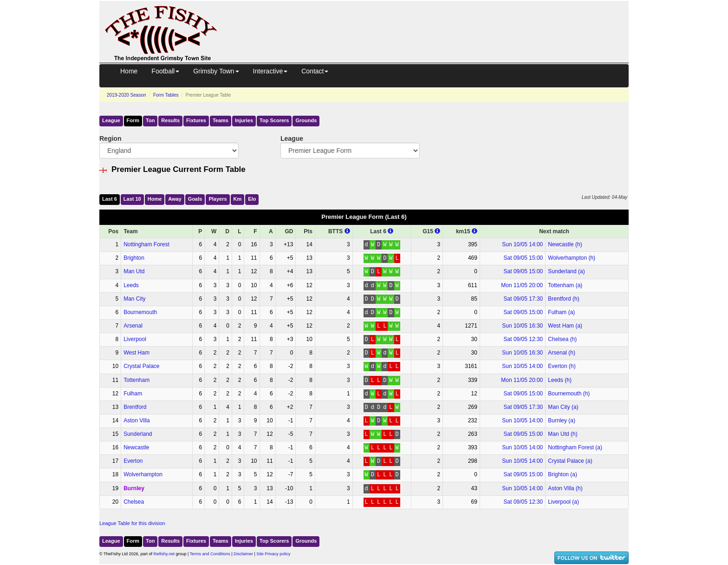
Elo (252, 199)
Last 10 (132, 199)
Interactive (270, 71)
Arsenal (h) (562, 353)
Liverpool (135, 339)
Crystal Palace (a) (570, 461)
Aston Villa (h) (565, 488)
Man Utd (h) (562, 434)
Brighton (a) (562, 474)
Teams (221, 120)
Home (129, 71)
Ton (150, 120)
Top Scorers (274, 120)
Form (133, 120)
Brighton (134, 258)
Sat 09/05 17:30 (523, 299)
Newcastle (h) (565, 244)
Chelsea (134, 502)
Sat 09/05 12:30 (523, 339)
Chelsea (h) (562, 339)
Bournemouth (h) (569, 394)
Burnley (134, 488)
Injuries (244, 120)
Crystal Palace (141, 366)
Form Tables (166, 95)
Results (170, 120)
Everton (133, 461)
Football (165, 71)
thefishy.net (164, 554)
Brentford (135, 407)
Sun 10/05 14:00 (522, 244)
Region (110, 138)
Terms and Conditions (210, 554)
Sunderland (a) (566, 271)
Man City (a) (563, 407)
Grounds (306, 120)
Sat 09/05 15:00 (523, 258)
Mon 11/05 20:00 (522, 285)
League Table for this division (132, 523)
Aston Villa (136, 420)
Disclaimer (243, 554)
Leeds (131, 285)
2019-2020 (127, 95)
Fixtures (196, 120)
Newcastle (136, 447)
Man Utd (134, 271)
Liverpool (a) (563, 502)
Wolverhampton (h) (572, 258)
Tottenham (136, 380)
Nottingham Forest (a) (575, 447)
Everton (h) (562, 366)
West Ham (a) (565, 326)
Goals (195, 199)
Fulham (133, 394)
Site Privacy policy (273, 554)
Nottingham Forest (146, 244)
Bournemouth (140, 312)
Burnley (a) (562, 420)
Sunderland (138, 434)
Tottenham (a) (565, 285)
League (111, 120)
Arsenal (133, 326)
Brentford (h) (563, 299)
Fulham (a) (561, 312)
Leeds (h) (560, 380)
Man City (134, 299)
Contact (315, 71)
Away (175, 199)
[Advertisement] (431, 22)
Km (238, 199)
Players (218, 199)
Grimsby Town (216, 71)
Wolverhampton (143, 474)
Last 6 (110, 199)
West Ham (136, 353)
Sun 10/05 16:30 (522, 326)
